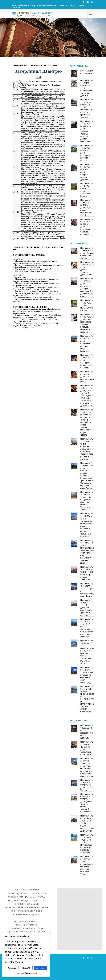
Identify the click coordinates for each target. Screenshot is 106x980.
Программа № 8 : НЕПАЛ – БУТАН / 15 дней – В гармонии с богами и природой (87, 227)
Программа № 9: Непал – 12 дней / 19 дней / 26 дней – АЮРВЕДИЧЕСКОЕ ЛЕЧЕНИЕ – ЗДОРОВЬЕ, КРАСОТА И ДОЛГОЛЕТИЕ (89, 396)
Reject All (26, 968)
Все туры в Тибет (79, 720)
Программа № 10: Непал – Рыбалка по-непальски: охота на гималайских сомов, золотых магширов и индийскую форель (87, 422)
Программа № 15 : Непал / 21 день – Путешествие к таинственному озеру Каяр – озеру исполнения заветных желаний (87, 552)
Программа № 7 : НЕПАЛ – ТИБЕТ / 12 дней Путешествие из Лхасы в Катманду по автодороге (87, 844)
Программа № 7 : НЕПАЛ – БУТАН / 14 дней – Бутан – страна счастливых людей (87, 208)
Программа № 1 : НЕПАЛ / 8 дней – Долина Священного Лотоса (87, 253)
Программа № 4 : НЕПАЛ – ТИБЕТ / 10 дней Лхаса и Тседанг (87, 785)
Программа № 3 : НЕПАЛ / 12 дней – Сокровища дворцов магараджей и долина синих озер (87, 287)
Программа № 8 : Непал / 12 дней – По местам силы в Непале (87, 377)
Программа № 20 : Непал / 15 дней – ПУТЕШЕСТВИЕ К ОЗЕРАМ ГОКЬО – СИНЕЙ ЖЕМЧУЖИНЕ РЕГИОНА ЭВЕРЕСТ (88, 652)
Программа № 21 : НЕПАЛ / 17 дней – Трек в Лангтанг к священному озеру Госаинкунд (87, 675)
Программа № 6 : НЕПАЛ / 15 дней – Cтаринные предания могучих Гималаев (87, 343)
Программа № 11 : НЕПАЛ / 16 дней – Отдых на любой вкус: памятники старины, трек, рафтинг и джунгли (87, 449)
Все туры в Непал (79, 243)
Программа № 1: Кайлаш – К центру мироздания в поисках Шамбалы (87, 732)
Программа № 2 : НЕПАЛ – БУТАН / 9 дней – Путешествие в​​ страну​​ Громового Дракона (87, 108)
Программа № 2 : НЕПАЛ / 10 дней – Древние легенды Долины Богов (87, 268)
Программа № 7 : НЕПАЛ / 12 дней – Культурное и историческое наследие (87, 361)
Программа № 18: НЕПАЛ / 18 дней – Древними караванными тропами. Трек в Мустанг (87, 608)
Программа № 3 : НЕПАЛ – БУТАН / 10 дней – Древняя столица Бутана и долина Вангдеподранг (87, 131)
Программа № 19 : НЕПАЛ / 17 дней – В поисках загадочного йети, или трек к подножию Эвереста (87, 628)
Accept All (40, 968)
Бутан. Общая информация (87, 72)
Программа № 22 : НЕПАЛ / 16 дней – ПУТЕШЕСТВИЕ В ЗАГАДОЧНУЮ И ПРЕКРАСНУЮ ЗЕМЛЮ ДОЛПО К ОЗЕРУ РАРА (88, 699)
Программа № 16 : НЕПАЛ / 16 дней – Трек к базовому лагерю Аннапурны (87, 573)
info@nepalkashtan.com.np (25, 6)
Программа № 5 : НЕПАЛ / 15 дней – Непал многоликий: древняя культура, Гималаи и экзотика (87, 323)
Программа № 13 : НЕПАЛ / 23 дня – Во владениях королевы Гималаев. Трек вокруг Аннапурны (87, 501)
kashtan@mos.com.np (47, 6)
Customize (12, 968)
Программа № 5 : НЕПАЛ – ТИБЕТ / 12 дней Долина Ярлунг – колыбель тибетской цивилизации (87, 803)
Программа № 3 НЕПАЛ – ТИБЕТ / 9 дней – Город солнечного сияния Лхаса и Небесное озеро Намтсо (87, 767)
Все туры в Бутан (79, 66)
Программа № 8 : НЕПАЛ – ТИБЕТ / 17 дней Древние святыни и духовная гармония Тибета (87, 865)
